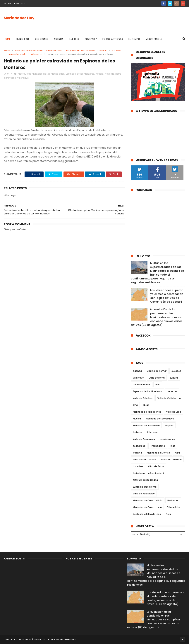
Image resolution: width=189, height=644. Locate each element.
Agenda (59, 39)
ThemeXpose (25, 639)
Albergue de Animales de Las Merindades (38, 51)
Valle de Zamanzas (144, 439)
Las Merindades (142, 385)
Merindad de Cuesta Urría (147, 507)
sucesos (176, 371)
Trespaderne (158, 446)
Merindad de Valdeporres (147, 412)
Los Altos (138, 466)
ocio (158, 385)
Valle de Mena (157, 378)
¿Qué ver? (91, 39)
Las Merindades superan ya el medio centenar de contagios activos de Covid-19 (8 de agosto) (167, 296)
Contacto (21, 3)
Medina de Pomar (157, 371)
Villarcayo (37, 54)
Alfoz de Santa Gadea (145, 480)
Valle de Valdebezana (170, 398)
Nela (168, 514)
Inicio (7, 3)
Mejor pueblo (154, 39)
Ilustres (74, 39)
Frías (173, 446)
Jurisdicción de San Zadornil (149, 473)
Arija (177, 453)
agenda (137, 371)
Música (137, 419)
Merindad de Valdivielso (146, 425)
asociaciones (167, 439)
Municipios (23, 39)
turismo (137, 432)
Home (7, 39)
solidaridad (139, 446)
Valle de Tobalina (143, 398)
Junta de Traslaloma (145, 487)
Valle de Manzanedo (144, 460)
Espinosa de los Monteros (81, 51)
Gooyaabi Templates (63, 639)
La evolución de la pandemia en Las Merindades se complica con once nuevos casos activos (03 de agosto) (157, 317)
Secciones (42, 39)
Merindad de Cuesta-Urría (148, 500)
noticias (117, 51)
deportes (172, 391)
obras (146, 405)
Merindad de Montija (158, 453)
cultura (174, 378)
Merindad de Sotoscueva (160, 419)
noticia (103, 51)
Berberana (173, 500)
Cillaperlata (173, 507)
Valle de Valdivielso (144, 494)
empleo (169, 425)
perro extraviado (17, 54)
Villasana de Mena (171, 460)
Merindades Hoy (19, 18)
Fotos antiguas (113, 39)
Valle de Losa (173, 412)
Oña (135, 405)
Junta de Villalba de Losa (147, 514)
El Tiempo (134, 39)
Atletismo (153, 432)
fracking (137, 453)
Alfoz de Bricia (156, 466)
